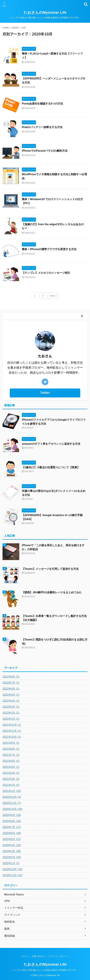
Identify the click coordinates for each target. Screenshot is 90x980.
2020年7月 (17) (12, 827)
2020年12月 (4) (12, 797)
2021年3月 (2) (11, 779)
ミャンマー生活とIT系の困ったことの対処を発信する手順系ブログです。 (45, 970)
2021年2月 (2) (11, 785)
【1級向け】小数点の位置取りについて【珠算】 (51, 467)
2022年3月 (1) (11, 707)
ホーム (25, 956)
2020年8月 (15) (12, 821)
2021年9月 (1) (11, 743)
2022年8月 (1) (11, 677)
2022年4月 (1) (11, 701)
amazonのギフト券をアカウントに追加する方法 (51, 444)
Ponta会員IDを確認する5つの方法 (42, 104)
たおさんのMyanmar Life (45, 12)
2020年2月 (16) (12, 857)
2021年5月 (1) (11, 767)
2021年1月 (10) (12, 791)
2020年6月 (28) (12, 833)
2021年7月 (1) (11, 755)
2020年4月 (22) (12, 845)
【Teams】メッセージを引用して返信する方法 (50, 569)
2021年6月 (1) (11, 761)
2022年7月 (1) (11, 683)
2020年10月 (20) (12, 809)
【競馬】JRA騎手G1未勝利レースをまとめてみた (52, 592)
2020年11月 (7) (12, 803)
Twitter (45, 393)
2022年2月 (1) (11, 713)
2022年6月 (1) (11, 689)
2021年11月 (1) (12, 731)
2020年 (15, 28)
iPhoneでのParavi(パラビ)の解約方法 (45, 151)
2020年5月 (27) (12, 839)
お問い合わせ (38, 956)
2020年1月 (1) (11, 863)
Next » (53, 296)
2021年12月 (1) (12, 725)
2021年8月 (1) (11, 749)
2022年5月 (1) (11, 695)
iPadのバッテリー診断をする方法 (42, 127)
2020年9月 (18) (12, 815)
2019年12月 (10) (12, 869)
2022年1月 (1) (11, 719)
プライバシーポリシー (58, 956)
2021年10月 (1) (12, 737)
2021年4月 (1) (11, 773)
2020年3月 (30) (12, 851)
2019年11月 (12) (12, 875)
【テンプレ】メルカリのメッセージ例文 (46, 273)
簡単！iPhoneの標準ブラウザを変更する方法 (49, 249)
